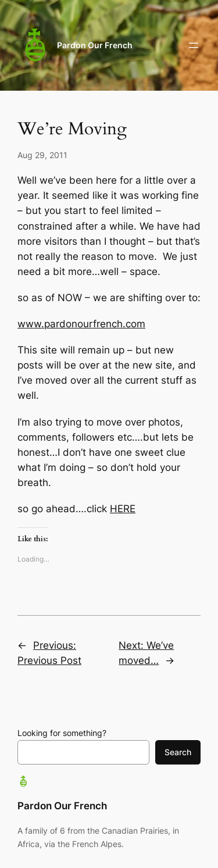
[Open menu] (194, 45)
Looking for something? (62, 733)
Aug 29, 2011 (42, 155)
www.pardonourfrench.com (81, 324)
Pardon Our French (95, 45)
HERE (123, 509)
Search (178, 752)
